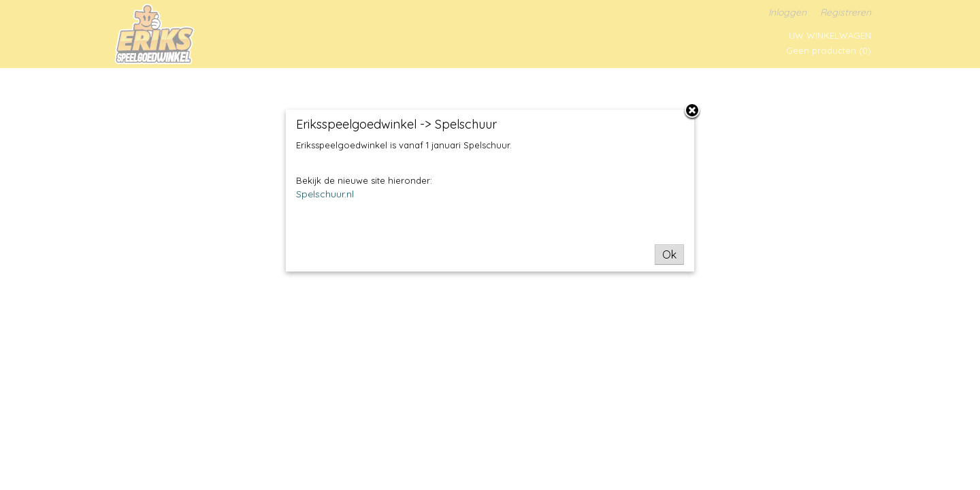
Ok (669, 255)
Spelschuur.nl (325, 194)
